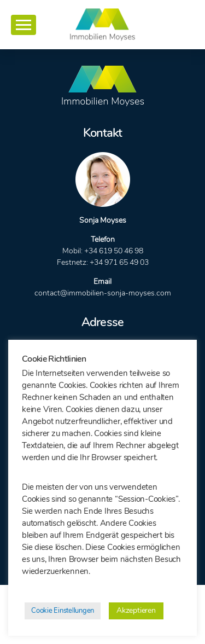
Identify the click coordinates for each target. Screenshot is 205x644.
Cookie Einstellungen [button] (63, 611)
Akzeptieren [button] (136, 610)
